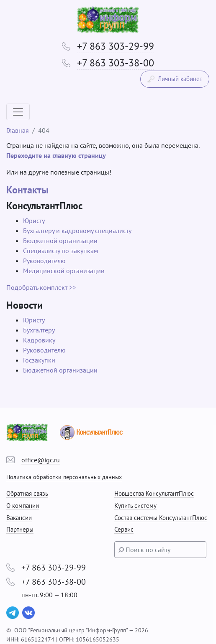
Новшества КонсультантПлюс (154, 493)
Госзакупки (39, 360)
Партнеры (20, 529)
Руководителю (44, 261)
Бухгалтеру (39, 330)
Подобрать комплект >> (41, 287)
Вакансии (19, 518)
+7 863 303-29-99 (116, 46)
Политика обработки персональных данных (64, 477)
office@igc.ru (41, 460)
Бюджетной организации (60, 241)
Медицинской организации (64, 271)
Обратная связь (27, 493)
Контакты (27, 190)
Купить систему (135, 506)
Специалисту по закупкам (60, 251)
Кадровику (39, 340)
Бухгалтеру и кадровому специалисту (77, 231)
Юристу (34, 221)
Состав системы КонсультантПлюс (161, 518)
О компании (23, 506)
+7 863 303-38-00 (116, 63)
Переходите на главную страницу (56, 155)
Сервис (124, 529)
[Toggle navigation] (18, 112)
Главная (18, 130)
